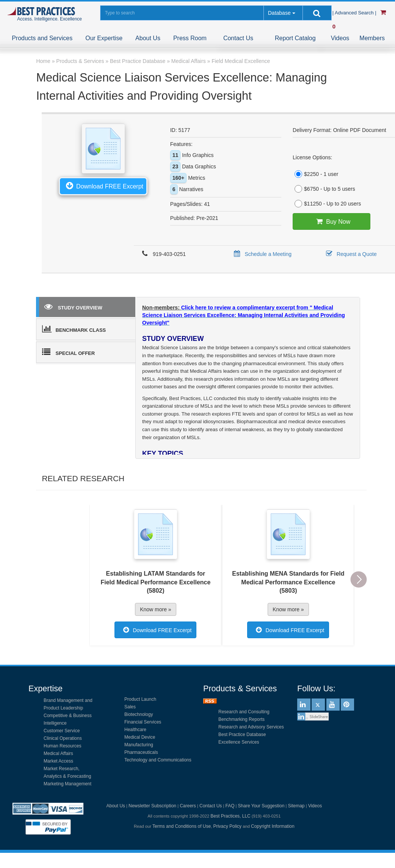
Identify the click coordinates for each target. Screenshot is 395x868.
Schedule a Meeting (261, 254)
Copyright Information (273, 826)
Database (279, 13)
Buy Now (332, 221)
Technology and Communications (158, 760)
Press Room (190, 38)
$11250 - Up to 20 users (327, 204)
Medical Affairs (58, 753)
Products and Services (42, 38)
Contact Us (238, 38)
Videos (340, 38)
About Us (148, 38)
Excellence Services (239, 742)
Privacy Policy (227, 826)
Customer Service (62, 731)
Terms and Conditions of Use (182, 826)
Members (372, 38)
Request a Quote (350, 254)
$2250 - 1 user (315, 174)
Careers (188, 806)
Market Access (58, 761)
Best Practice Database (242, 735)
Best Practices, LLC (230, 816)
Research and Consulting (244, 712)
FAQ (230, 806)
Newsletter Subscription (152, 806)
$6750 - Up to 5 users (324, 189)
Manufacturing (139, 745)
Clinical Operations (63, 738)
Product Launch (140, 699)
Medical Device (140, 737)
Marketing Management (67, 784)
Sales (130, 707)
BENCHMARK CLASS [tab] (74, 329)
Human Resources (62, 746)
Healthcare (135, 730)
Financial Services (143, 722)
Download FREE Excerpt (103, 185)
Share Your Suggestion (261, 806)
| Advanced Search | (355, 13)
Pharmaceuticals (141, 752)
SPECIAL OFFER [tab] (68, 352)
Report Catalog (295, 38)
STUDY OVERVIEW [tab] (73, 306)
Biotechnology (139, 714)
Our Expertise (104, 38)
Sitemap (296, 806)
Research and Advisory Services (251, 727)
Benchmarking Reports (241, 719)
